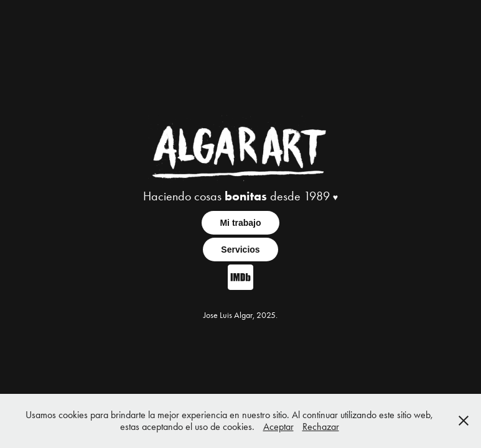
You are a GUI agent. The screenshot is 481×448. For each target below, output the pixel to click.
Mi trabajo (240, 223)
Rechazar (321, 427)
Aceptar (278, 427)
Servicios (240, 250)
